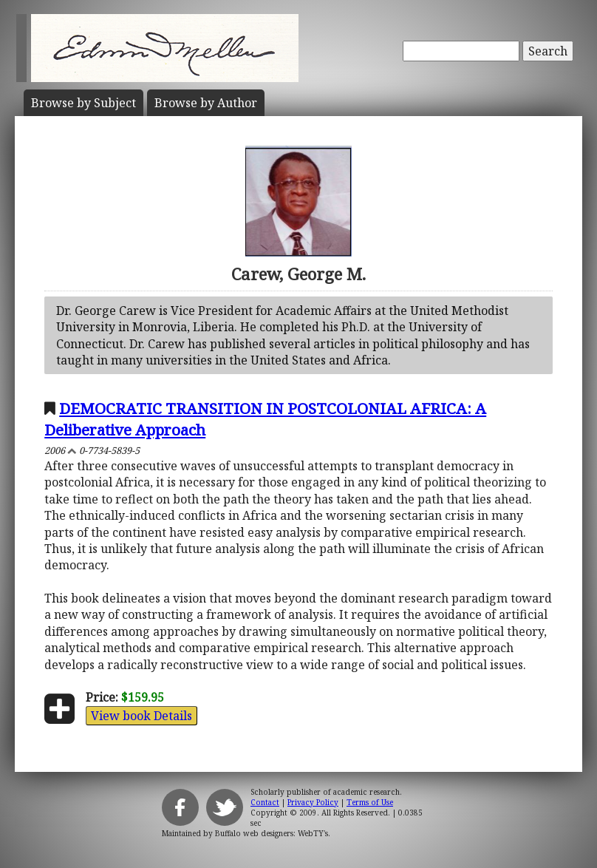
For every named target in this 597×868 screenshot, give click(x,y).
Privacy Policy (313, 802)
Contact (265, 802)
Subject (83, 103)
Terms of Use (370, 802)
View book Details (141, 716)
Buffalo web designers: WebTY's (272, 833)
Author (206, 103)
